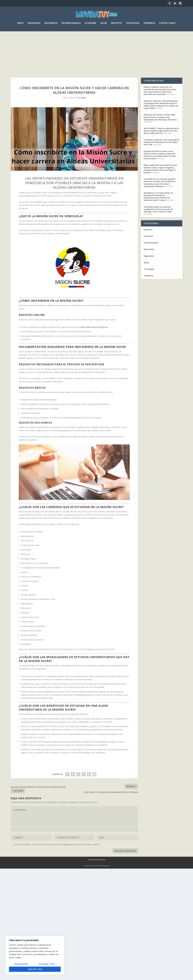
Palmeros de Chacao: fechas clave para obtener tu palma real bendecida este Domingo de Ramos (160, 118)
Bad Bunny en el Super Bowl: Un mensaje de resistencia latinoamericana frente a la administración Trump (158, 197)
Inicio (21, 25)
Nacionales (51, 25)
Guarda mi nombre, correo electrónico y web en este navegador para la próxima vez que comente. (57, 845)
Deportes (116, 25)
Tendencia (149, 25)
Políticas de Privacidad (96, 860)
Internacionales (71, 25)
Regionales (34, 25)
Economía (91, 25)
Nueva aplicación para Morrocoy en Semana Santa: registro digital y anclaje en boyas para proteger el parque (160, 169)
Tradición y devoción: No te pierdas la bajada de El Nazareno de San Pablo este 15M (161, 143)
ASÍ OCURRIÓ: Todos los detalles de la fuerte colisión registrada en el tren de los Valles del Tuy (161, 131)
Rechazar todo (47, 964)
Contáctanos (167, 25)
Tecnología (133, 25)
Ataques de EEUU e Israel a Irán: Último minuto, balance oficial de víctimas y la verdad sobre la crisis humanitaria (160, 155)
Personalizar (21, 964)
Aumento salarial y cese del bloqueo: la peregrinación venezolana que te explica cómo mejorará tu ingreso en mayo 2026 (161, 105)
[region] (35, 955)
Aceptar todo (35, 969)
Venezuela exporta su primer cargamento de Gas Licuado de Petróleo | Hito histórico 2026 (158, 210)
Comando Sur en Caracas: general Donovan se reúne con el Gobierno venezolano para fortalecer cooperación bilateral (160, 183)
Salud (104, 25)
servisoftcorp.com (104, 866)
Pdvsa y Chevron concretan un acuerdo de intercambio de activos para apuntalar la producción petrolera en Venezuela (160, 91)
